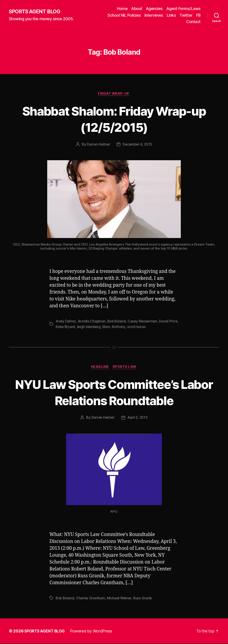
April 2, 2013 (138, 418)
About (137, 9)
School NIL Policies (124, 15)
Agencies (154, 9)
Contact (193, 22)
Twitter (186, 15)
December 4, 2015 (138, 145)
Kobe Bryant (76, 327)
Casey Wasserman (144, 322)
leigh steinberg (100, 327)
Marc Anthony (126, 327)
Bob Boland (117, 322)
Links (171, 15)
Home (122, 9)
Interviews (154, 15)
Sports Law (125, 367)
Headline (100, 367)
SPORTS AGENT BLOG (36, 12)
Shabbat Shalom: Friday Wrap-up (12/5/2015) (114, 119)
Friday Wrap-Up (114, 94)
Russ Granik (144, 598)
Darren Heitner (98, 145)
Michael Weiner (120, 598)
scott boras (148, 327)
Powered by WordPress (93, 631)
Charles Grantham (91, 598)
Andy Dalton (66, 322)
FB (198, 15)
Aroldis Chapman (92, 322)
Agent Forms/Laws (183, 9)
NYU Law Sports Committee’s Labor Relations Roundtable (114, 392)
